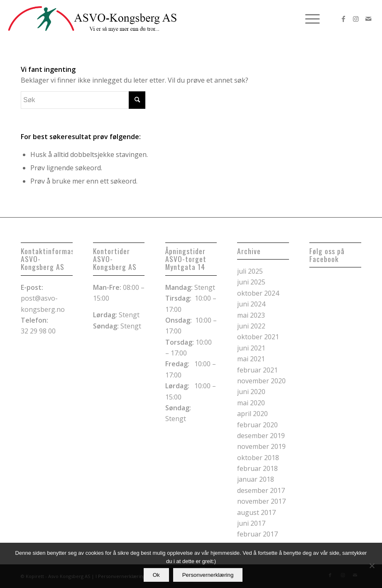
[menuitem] (308, 19)
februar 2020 (257, 425)
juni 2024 (251, 304)
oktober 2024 (258, 293)
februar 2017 (257, 534)
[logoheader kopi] (92, 19)
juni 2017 (251, 523)
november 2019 (261, 446)
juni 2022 (251, 326)
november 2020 (261, 381)
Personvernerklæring (208, 575)
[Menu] (308, 19)
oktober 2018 (258, 458)
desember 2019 (261, 436)
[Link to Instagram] (356, 19)
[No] (372, 566)
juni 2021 (251, 348)
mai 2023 (251, 315)
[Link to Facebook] (343, 19)
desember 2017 (261, 490)
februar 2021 (257, 370)
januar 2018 (256, 479)
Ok (156, 575)
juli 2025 (250, 271)
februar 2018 (257, 468)
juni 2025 (251, 282)
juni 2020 (251, 392)
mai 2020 (251, 403)
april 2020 (252, 414)
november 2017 (261, 501)
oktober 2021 (258, 337)
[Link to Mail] (368, 19)
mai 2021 (251, 359)
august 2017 (256, 512)
